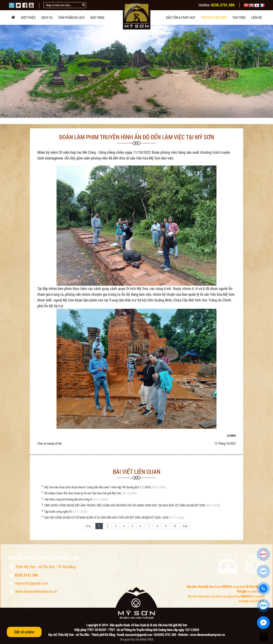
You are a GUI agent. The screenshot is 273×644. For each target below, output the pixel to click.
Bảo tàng (97, 17)
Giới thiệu (28, 17)
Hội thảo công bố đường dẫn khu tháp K (68, 499)
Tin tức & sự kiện (214, 17)
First (88, 526)
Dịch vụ (47, 17)
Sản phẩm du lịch (71, 17)
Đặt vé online (24, 632)
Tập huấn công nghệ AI (58, 511)
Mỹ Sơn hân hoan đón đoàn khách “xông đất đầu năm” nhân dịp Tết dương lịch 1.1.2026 (97, 487)
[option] (136, 71)
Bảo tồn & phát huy (181, 17)
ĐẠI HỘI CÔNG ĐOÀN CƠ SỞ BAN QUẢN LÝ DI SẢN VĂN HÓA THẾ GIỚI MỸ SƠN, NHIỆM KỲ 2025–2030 (106, 517)
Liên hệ (257, 17)
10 (175, 526)
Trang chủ (24, 119)
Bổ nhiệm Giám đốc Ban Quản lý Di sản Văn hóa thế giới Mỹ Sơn (83, 493)
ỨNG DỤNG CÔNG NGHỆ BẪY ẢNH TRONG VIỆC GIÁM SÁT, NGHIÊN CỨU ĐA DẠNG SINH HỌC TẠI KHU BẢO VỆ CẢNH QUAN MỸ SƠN (125, 505)
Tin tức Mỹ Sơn (72, 119)
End (185, 526)
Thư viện (239, 17)
